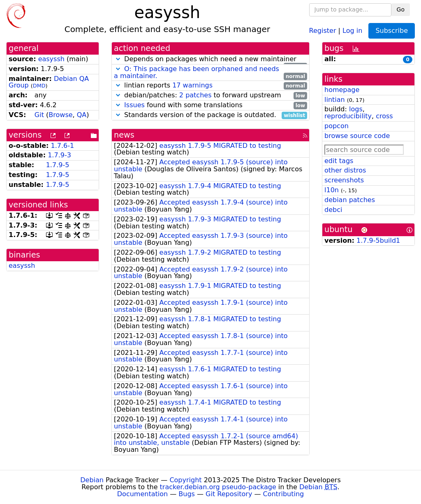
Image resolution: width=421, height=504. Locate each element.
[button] (118, 59)
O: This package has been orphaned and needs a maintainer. (197, 72)
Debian (92, 480)
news (124, 135)
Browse (60, 115)
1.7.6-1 (63, 146)
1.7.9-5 (58, 165)
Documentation (142, 494)
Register (323, 30)
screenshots (344, 180)
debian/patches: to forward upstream (210, 96)
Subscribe (392, 31)
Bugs (187, 494)
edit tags (339, 161)
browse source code (357, 136)
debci (333, 210)
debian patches (350, 200)
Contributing (284, 494)
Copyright (185, 480)
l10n (332, 190)
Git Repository (229, 494)
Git (39, 115)
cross (384, 116)
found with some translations (210, 105)
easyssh (51, 59)
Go (401, 9)
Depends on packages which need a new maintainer (210, 59)
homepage (342, 90)
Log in (352, 30)
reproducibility (348, 116)
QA (82, 115)
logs (356, 109)
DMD (39, 86)
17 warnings (192, 85)
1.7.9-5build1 (378, 240)
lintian (335, 100)
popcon (337, 126)
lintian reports (210, 86)
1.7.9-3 (59, 155)
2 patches (195, 95)
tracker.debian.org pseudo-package (218, 487)
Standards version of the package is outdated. (210, 115)
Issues (134, 105)
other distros (345, 170)
